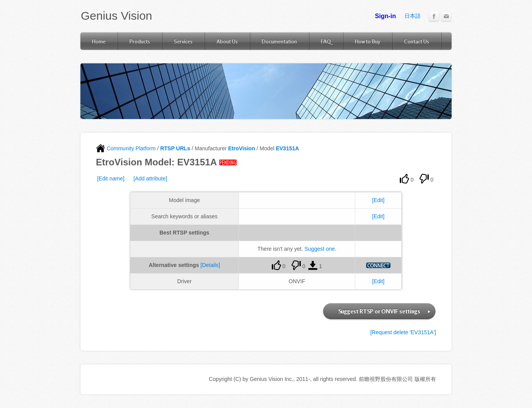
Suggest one (320, 249)
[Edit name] (111, 178)
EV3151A (287, 148)
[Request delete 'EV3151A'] (403, 332)
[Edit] (379, 200)
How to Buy (367, 41)
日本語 (413, 16)
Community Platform (126, 148)
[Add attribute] (150, 178)
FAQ (326, 41)
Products (140, 41)
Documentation (279, 41)
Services (183, 41)
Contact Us (417, 41)
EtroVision (242, 148)
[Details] (211, 265)
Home (99, 41)
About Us (227, 41)
